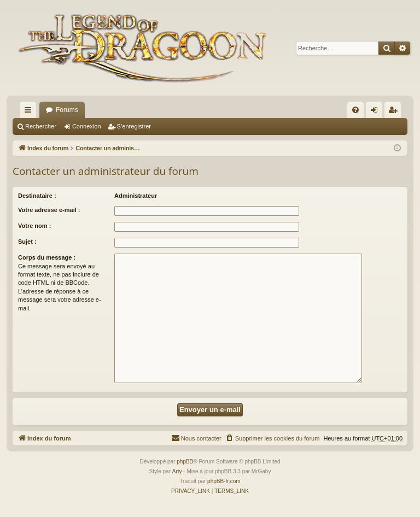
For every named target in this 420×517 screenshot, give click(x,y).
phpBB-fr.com (224, 481)
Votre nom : (34, 226)
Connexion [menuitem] (377, 112)
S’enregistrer (134, 126)
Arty (177, 471)
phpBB (185, 462)
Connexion (87, 126)
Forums (67, 110)
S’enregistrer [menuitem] (395, 112)
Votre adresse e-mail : (49, 210)
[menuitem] (355, 110)
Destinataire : (37, 196)
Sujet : (27, 242)
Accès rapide (30, 112)
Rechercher (41, 126)
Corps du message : (47, 257)
